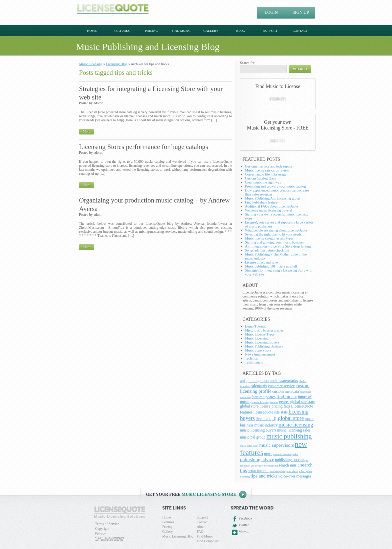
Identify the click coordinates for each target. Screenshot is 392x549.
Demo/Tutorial (255, 326)
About (201, 527)
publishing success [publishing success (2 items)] (290, 460)
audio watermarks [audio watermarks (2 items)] (284, 381)
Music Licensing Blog (178, 536)
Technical (252, 358)
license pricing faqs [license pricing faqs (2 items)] (275, 406)
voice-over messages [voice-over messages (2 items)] (295, 476)
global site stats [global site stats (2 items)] (302, 402)
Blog (241, 31)
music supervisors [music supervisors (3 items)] (277, 445)
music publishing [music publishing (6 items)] (289, 436)
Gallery (211, 31)
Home (92, 31)
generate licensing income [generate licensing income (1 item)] (264, 402)
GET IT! (278, 141)
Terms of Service (107, 524)
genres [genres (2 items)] (284, 402)
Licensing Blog (117, 64)
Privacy (101, 533)
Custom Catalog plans (260, 178)
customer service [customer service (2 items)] (281, 386)
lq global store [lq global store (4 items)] (288, 418)
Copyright (102, 529)
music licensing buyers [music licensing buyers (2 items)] (258, 430)
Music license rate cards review (267, 170)
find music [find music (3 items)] (287, 397)
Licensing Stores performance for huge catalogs (144, 147)
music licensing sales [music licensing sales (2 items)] (294, 430)
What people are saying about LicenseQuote (276, 230)
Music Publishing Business (264, 346)
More (86, 131)
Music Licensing (91, 64)
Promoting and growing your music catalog (275, 186)
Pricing (151, 31)
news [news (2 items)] (268, 454)
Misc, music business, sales (264, 330)
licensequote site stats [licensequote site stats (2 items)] (271, 412)
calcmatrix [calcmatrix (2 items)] (259, 386)
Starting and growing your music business (274, 242)
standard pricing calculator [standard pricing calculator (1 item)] (284, 471)
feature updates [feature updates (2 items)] (263, 397)
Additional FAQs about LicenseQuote (271, 206)
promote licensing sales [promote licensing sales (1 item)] (285, 454)
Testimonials (254, 362)
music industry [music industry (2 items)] (266, 425)
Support (270, 31)
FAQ (200, 532)
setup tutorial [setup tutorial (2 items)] (258, 471)
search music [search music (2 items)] (289, 465)
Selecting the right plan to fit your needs (273, 234)
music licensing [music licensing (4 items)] (296, 425)
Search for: (248, 63)
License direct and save (261, 262)
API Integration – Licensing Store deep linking (278, 246)
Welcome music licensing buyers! (269, 210)
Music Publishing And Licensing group (272, 198)
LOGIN (271, 12)
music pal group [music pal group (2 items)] (253, 437)
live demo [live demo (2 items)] (264, 419)
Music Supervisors (258, 350)
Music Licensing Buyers (262, 342)
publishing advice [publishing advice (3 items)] (257, 459)
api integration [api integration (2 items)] (257, 381)
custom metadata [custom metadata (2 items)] (286, 391)
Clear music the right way (263, 182)
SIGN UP (301, 12)
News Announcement (260, 354)
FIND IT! (278, 99)
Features (121, 31)
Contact (300, 31)
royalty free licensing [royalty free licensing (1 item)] (267, 466)
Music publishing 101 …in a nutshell (271, 266)
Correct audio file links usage (266, 174)
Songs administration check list (267, 250)
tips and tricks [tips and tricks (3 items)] (264, 476)
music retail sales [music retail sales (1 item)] (249, 446)
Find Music (181, 31)
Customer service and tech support (269, 166)
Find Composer (208, 541)
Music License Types (260, 334)
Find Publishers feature (261, 202)
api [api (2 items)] (242, 381)
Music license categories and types (269, 238)
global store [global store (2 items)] (249, 406)
